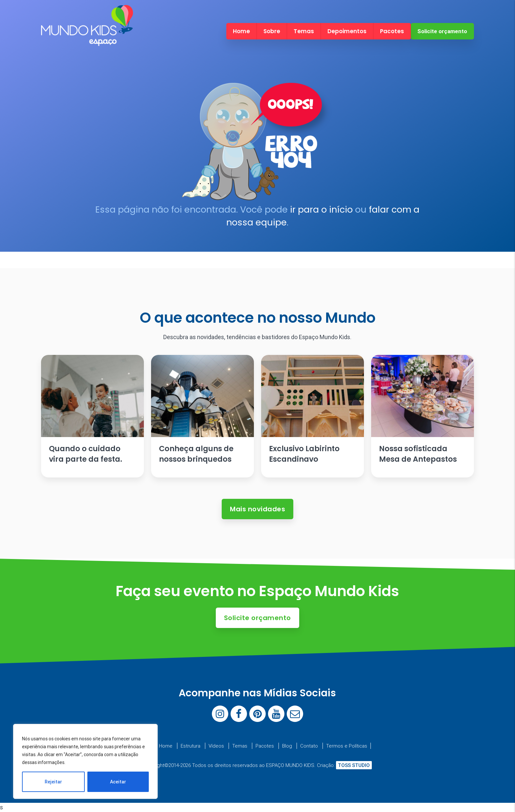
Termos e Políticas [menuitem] (347, 746)
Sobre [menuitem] (272, 31)
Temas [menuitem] (304, 31)
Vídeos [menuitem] (216, 746)
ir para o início (321, 209)
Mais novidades (257, 509)
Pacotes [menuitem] (392, 31)
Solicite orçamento (442, 31)
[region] (85, 761)
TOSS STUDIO (354, 765)
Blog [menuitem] (287, 746)
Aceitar (118, 782)
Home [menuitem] (241, 31)
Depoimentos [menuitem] (347, 31)
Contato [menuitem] (309, 746)
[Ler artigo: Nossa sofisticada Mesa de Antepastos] (422, 416)
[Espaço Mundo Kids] (87, 40)
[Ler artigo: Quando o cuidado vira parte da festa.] (92, 416)
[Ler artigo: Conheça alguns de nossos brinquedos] (202, 416)
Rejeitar (53, 782)
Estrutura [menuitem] (190, 746)
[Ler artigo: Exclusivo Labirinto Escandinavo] (312, 416)
